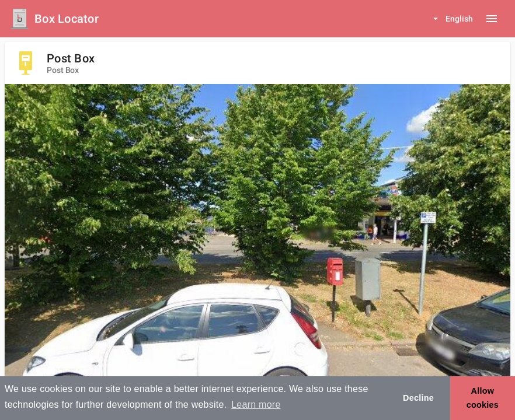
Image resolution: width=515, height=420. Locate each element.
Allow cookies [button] (483, 398)
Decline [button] (418, 398)
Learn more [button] (256, 405)
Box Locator (67, 19)
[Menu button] (492, 19)
